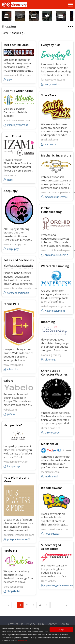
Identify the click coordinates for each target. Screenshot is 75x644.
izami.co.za (10, 175)
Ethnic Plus (11, 305)
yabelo (8, 382)
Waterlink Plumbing (55, 267)
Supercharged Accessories (51, 548)
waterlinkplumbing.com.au (55, 308)
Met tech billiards (16, 45)
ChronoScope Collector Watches (54, 374)
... (54, 605)
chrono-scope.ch (50, 430)
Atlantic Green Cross (18, 91)
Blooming (48, 323)
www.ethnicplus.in (14, 367)
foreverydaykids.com (52, 80)
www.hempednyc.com (16, 463)
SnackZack (48, 95)
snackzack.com (49, 140)
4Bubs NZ (10, 551)
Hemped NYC (13, 427)
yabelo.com (10, 411)
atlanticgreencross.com (17, 120)
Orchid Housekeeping (51, 212)
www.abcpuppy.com (15, 244)
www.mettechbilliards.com (18, 75)
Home (5, 33)
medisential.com (50, 473)
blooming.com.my (51, 357)
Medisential (49, 445)
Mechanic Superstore (56, 155)
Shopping (18, 33)
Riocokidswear (51, 489)
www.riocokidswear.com (54, 530)
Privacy (31, 624)
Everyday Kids (50, 45)
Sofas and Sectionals (19, 259)
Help (41, 624)
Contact (52, 624)
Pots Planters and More (16, 480)
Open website (48, 582)
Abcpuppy (11, 190)
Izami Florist (12, 136)
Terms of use (15, 624)
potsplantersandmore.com (19, 536)
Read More (22, 641)
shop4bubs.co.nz (13, 588)
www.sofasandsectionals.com (20, 288)
